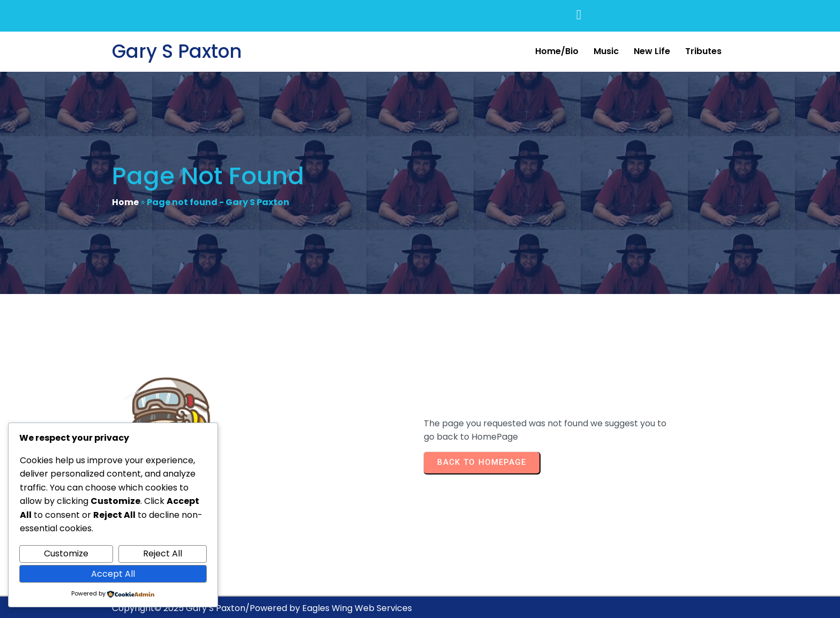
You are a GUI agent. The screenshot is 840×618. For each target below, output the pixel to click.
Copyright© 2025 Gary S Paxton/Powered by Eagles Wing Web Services (262, 600)
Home (125, 203)
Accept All (113, 574)
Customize (66, 553)
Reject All (163, 553)
